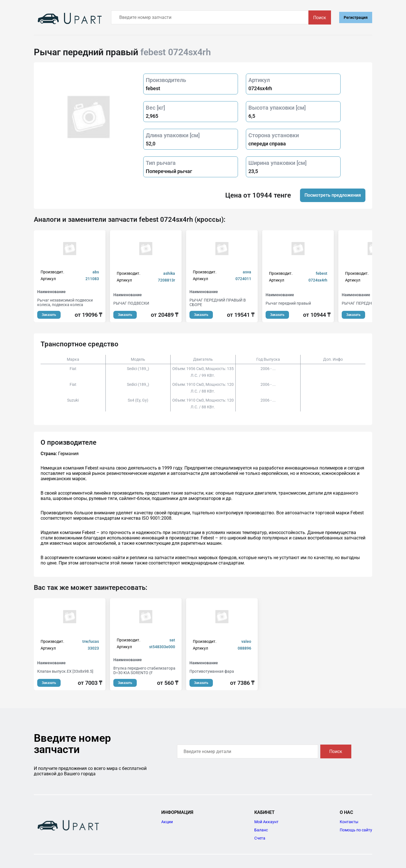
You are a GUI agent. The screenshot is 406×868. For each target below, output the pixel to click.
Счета (260, 838)
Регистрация (356, 17)
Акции (167, 822)
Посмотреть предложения (333, 195)
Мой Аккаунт (266, 822)
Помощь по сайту (356, 830)
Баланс (261, 830)
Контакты (349, 822)
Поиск (320, 18)
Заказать (49, 315)
